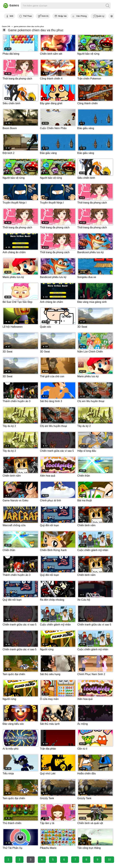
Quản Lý (100, 16)
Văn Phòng (81, 16)
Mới (11, 16)
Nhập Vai (62, 16)
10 (109, 860)
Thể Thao (27, 16)
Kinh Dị (45, 16)
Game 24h (6, 26)
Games (10, 6)
